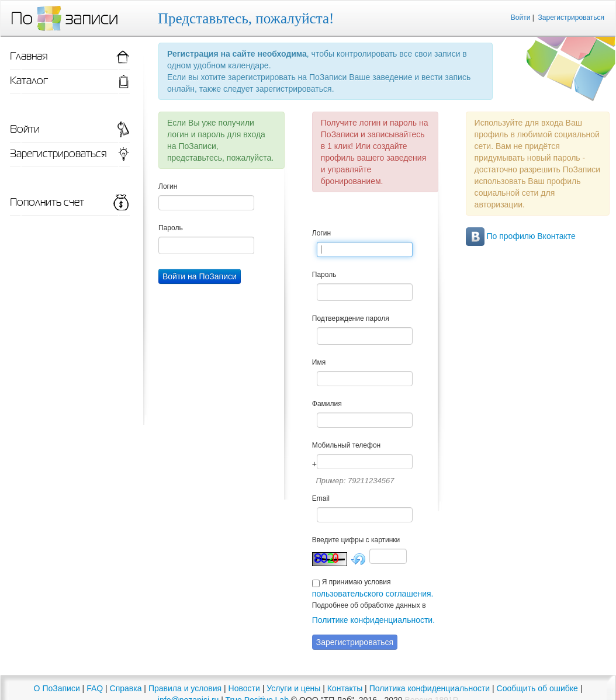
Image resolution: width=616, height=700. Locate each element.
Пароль (171, 228)
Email (321, 498)
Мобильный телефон (346, 445)
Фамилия (327, 404)
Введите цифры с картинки (356, 540)
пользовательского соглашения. (373, 594)
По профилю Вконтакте (521, 236)
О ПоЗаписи (57, 688)
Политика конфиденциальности (430, 688)
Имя (319, 362)
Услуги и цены (293, 688)
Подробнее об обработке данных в (369, 605)
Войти (521, 18)
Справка (126, 688)
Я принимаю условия (357, 582)
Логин (168, 186)
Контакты (345, 688)
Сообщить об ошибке (537, 688)
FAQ (95, 688)
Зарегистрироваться (571, 18)
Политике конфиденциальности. (373, 620)
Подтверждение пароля (351, 318)
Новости (244, 688)
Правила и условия (185, 688)
